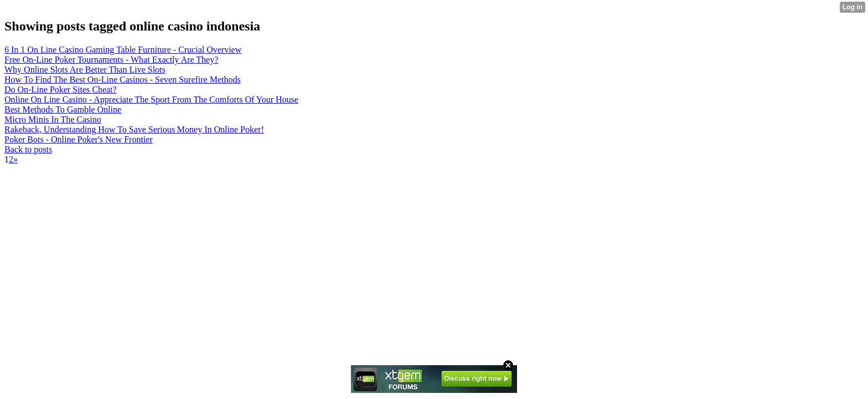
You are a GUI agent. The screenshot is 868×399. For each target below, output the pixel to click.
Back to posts (28, 149)
